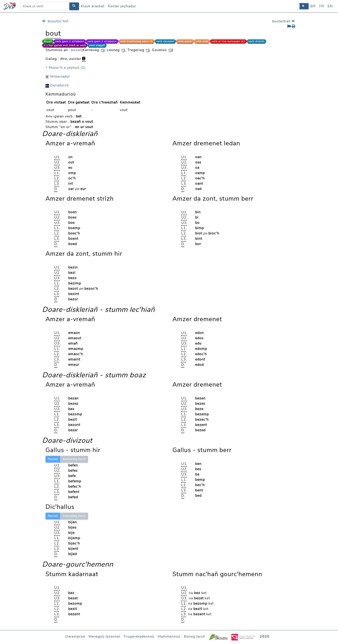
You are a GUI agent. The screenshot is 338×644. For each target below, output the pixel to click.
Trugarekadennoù (139, 636)
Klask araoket (93, 6)
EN (330, 6)
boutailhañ (284, 21)
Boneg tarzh (195, 636)
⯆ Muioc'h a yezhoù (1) (66, 68)
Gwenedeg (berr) (74, 459)
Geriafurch (57, 85)
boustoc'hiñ (55, 21)
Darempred (75, 636)
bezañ (76, 50)
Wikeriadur (58, 77)
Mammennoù (169, 636)
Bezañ (48, 41)
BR (313, 6)
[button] (303, 6)
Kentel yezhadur (122, 6)
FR (322, 6)
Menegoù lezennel (104, 636)
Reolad (53, 459)
